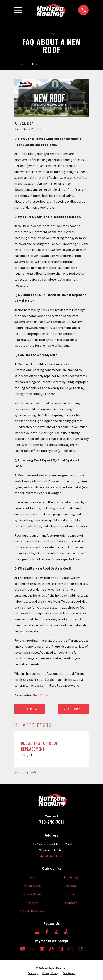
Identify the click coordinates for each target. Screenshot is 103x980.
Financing (71, 877)
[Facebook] (47, 932)
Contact (71, 903)
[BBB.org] (56, 932)
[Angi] (66, 932)
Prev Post (30, 709)
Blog (71, 894)
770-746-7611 (51, 822)
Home (32, 877)
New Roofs (40, 695)
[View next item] (34, 773)
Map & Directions (51, 856)
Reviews (71, 886)
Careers (32, 903)
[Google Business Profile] (37, 932)
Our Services (32, 886)
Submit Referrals (32, 911)
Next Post (73, 709)
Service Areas (32, 894)
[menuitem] (33, 973)
